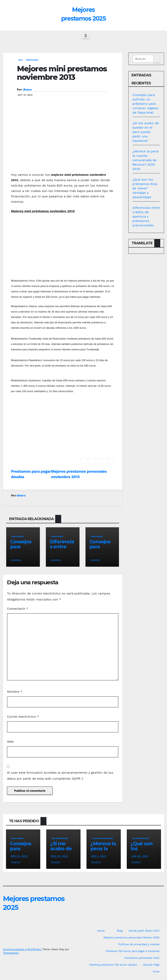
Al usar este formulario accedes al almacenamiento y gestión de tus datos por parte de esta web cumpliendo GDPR (60, 776)
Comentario (18, 609)
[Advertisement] (63, 140)
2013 (20, 60)
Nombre (15, 692)
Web (10, 742)
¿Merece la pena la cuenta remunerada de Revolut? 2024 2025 (145, 160)
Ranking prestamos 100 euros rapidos (113, 965)
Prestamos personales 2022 (142, 958)
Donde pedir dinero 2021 (144, 931)
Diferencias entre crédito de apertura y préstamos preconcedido (146, 216)
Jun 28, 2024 (140, 856)
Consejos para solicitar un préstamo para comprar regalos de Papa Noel (145, 104)
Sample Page (151, 965)
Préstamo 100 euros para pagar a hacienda (133, 951)
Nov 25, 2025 (19, 856)
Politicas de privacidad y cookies (139, 944)
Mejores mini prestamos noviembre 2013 (62, 73)
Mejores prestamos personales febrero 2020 (131, 938)
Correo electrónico (23, 717)
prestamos (32, 60)
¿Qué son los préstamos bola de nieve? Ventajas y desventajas (145, 188)
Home (101, 931)
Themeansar (11, 953)
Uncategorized (60, 838)
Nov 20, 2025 (59, 856)
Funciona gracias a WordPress (22, 949)
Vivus (156, 972)
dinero (27, 90)
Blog (120, 931)
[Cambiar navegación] (86, 36)
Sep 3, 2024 (99, 856)
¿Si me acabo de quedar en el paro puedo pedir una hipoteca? (146, 132)
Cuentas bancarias (102, 838)
